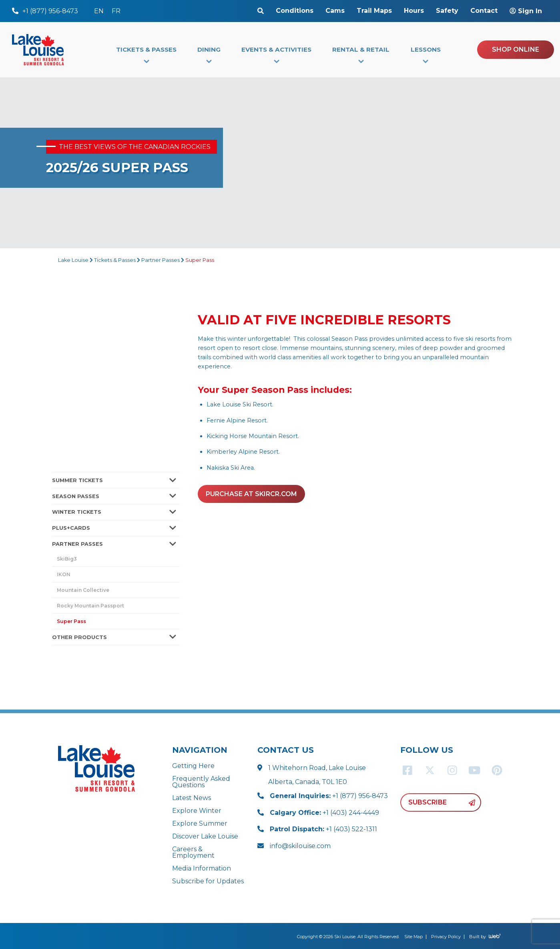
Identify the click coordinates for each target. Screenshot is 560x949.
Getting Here (193, 766)
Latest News (192, 798)
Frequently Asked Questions (201, 782)
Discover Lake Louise (205, 836)
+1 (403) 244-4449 (324, 813)
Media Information (202, 868)
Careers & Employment (193, 852)
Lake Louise (73, 260)
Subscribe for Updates (208, 881)
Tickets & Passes (115, 260)
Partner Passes (161, 260)
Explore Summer (200, 823)
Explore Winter (197, 811)
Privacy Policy (446, 937)
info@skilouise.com (300, 846)
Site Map (413, 937)
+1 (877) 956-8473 (329, 796)
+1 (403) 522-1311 (323, 829)
